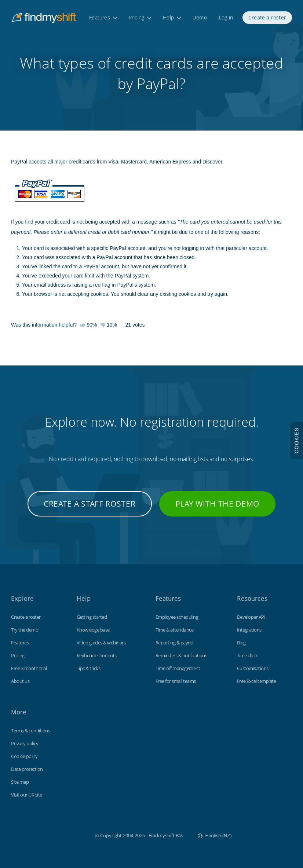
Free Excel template (257, 681)
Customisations (253, 668)
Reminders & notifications (181, 655)
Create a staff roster (90, 504)
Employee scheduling (177, 617)
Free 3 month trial (29, 668)
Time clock (247, 655)
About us (20, 681)
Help (168, 17)
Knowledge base (93, 630)
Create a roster (267, 17)
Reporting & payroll (175, 643)
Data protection (27, 769)
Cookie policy (24, 756)
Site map (20, 782)
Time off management (178, 668)
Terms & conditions (30, 731)
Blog (241, 643)
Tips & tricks (89, 668)
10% (109, 325)
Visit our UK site (27, 795)
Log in (226, 17)
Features (100, 17)
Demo (200, 17)
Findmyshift (58, 835)
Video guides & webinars (101, 643)
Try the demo (25, 630)
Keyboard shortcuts (97, 655)
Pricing (136, 17)
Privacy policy (25, 743)
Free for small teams (176, 681)
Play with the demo (218, 504)
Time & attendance (175, 630)
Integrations (249, 630)
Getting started (92, 617)
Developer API (251, 617)
